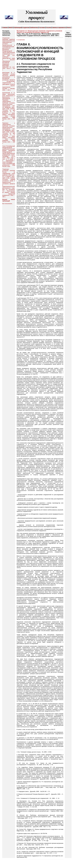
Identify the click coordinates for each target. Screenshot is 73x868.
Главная (5, 28)
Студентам (26, 28)
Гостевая (42, 28)
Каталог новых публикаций (9, 200)
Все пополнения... (8, 204)
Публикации (18, 28)
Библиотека (34, 28)
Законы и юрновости (59, 28)
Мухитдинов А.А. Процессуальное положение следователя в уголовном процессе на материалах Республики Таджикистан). (39, 32)
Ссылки (49, 28)
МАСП (11, 28)
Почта (69, 28)
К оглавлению (21, 40)
